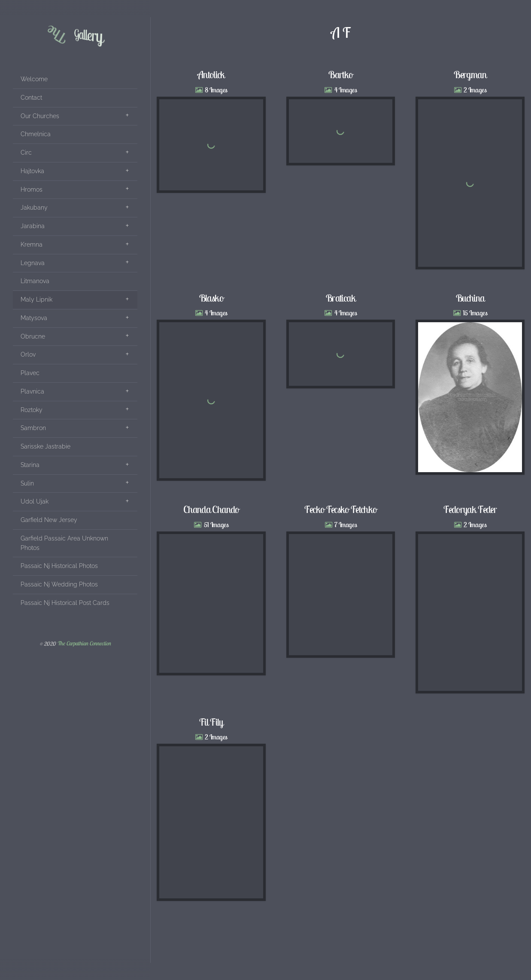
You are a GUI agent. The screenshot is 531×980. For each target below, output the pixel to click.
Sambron (33, 428)
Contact (31, 98)
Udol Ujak (35, 501)
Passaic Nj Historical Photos (59, 566)
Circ (26, 153)
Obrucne (33, 336)
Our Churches (40, 116)
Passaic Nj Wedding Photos (59, 584)
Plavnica (32, 391)
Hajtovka (32, 171)
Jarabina (33, 226)
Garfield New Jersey (49, 520)
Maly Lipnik (36, 299)
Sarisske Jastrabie (46, 446)
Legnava (33, 263)
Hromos (32, 189)
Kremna (32, 244)
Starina (30, 465)
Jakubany (34, 208)
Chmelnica (36, 134)
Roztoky (32, 410)
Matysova (34, 318)
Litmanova (35, 281)
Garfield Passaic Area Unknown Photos (64, 543)
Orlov (28, 354)
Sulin (27, 483)
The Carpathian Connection (84, 644)
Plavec (30, 373)
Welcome (34, 79)
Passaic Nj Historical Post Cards (65, 603)
